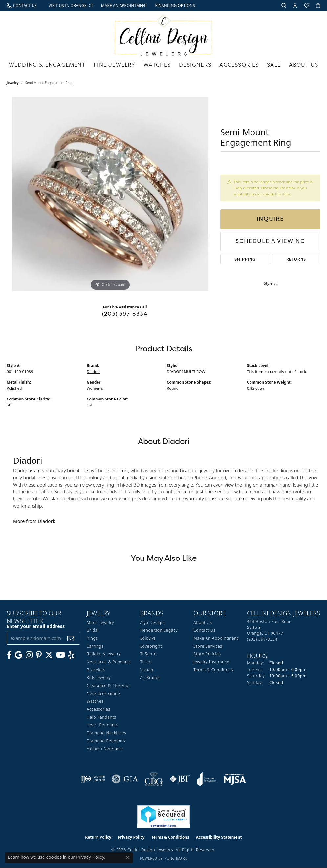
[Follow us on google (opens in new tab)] (19, 655)
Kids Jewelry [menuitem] (99, 678)
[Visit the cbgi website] (154, 779)
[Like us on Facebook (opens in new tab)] (9, 655)
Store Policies (207, 654)
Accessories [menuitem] (98, 709)
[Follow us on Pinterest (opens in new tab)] (39, 655)
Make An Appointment (216, 638)
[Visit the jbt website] (180, 779)
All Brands (150, 678)
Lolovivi (148, 638)
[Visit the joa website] (207, 779)
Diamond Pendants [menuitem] (106, 741)
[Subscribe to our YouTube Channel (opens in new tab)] (61, 655)
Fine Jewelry (114, 65)
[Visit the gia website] (125, 779)
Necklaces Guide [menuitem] (103, 693)
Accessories (239, 65)
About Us (304, 65)
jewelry (13, 83)
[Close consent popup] (128, 857)
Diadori (93, 371)
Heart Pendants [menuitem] (102, 725)
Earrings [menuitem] (95, 646)
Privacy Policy (131, 837)
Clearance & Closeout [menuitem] (108, 685)
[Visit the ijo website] (93, 779)
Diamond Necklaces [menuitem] (107, 733)
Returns (296, 259)
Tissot (146, 662)
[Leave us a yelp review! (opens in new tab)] (71, 655)
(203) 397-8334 (125, 314)
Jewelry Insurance (211, 662)
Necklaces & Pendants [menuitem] (109, 662)
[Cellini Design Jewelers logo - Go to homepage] (163, 33)
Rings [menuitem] (92, 638)
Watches (157, 65)
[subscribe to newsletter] (71, 638)
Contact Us (204, 630)
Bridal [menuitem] (93, 630)
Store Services (208, 646)
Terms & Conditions (213, 670)
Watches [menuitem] (95, 701)
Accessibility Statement (219, 837)
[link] (22, 6)
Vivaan (147, 670)
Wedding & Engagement (47, 65)
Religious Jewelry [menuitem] (104, 654)
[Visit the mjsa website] (235, 779)
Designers (195, 65)
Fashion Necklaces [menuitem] (105, 749)
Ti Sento (148, 654)
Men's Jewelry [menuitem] (100, 622)
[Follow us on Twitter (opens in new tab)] (49, 655)
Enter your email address (36, 626)
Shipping (245, 259)
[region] (110, 194)
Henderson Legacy (159, 630)
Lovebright (151, 646)
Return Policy (98, 837)
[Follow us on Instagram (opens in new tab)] (29, 655)
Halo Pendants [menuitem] (101, 717)
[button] (284, 6)
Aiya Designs (153, 622)
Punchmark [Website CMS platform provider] (176, 858)
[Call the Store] (262, 639)
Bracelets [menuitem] (96, 670)
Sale (274, 65)
